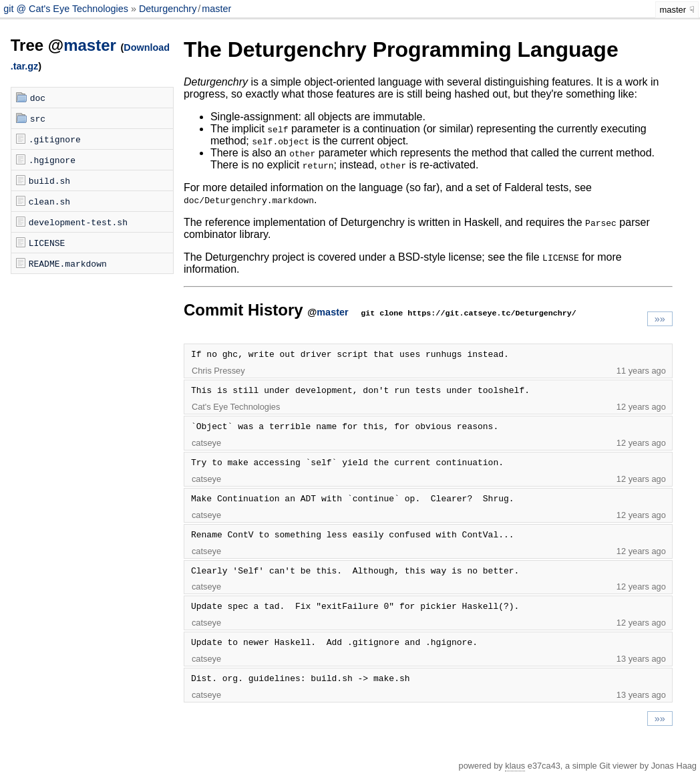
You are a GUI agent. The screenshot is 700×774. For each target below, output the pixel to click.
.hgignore (52, 160)
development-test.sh (78, 222)
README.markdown (68, 263)
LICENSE (47, 243)
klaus (515, 766)
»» (660, 319)
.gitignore (55, 139)
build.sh (49, 180)
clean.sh (49, 201)
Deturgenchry (168, 9)
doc (38, 98)
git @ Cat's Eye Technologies (67, 9)
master (216, 9)
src (38, 118)
